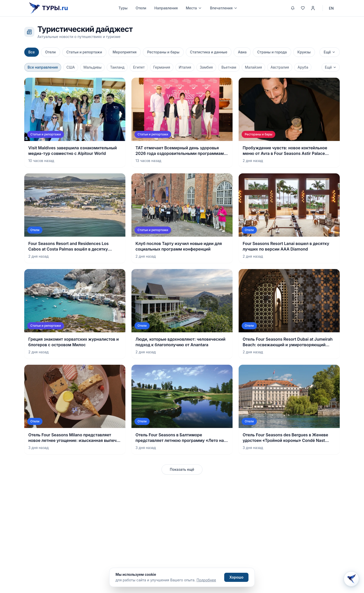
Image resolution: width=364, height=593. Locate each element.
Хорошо (236, 577)
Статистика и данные (209, 52)
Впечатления (224, 8)
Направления (166, 8)
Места (194, 8)
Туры (123, 8)
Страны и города (272, 52)
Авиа (242, 52)
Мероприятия (125, 52)
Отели (141, 8)
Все (32, 52)
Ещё (330, 52)
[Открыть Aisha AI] (351, 579)
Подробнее (206, 580)
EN (331, 8)
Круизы (304, 52)
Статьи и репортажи (84, 52)
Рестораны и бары (163, 52)
